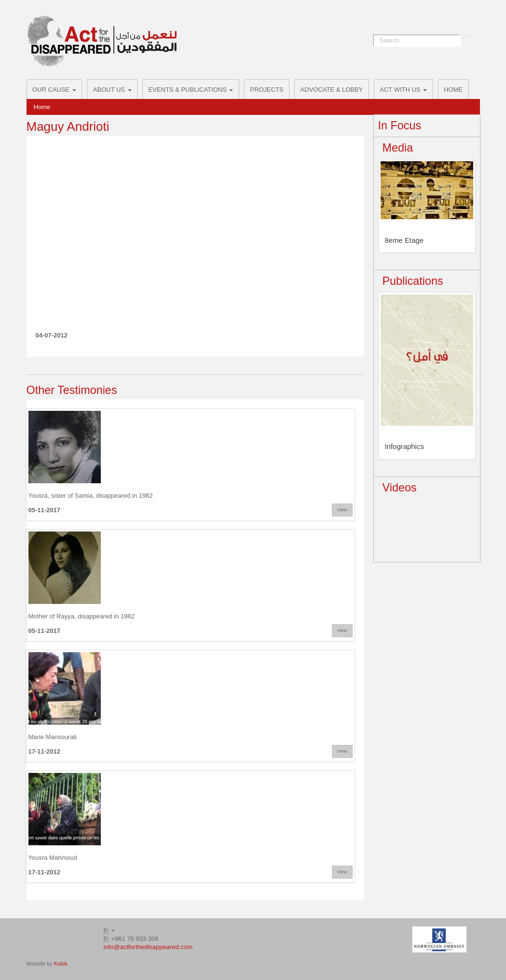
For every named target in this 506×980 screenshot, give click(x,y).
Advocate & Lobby (332, 90)
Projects (267, 90)
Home (453, 90)
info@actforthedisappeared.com (148, 947)
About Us (112, 90)
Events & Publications (191, 90)
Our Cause (54, 90)
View (342, 510)
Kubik (61, 964)
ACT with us (403, 90)
